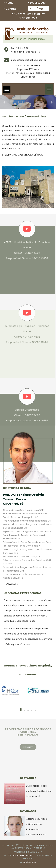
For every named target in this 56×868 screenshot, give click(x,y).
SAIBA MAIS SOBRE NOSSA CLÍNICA (22, 155)
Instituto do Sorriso (23, 855)
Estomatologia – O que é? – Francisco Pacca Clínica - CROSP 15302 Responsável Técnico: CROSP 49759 (25, 334)
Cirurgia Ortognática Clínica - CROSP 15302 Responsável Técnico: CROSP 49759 (25, 415)
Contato (11, 9)
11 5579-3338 (25, 14)
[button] (4, 102)
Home (10, 3)
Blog (40, 8)
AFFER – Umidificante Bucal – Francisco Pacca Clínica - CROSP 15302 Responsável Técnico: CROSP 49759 (25, 250)
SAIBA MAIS (10, 584)
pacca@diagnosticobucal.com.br (29, 60)
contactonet (30, 862)
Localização (38, 3)
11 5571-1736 (39, 14)
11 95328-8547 (30, 18)
